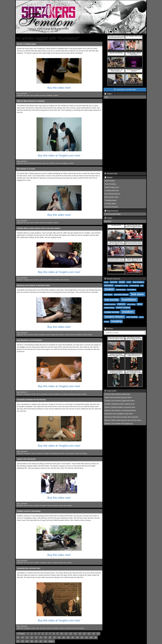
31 (73, 637)
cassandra (39, 453)
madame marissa (110, 304)
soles (28, 95)
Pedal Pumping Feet (112, 187)
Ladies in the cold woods (26, 459)
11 (66, 634)
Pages (108, 94)
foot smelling (83, 453)
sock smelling (132, 317)
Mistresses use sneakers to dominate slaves (33, 285)
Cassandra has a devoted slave (29, 568)
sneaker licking (109, 308)
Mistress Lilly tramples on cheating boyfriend (120, 410)
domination (109, 285)
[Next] (51, 641)
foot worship (44, 280)
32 (77, 637)
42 (41, 641)
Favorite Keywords (112, 279)
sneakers (84, 394)
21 (27, 637)
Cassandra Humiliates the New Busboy (31, 400)
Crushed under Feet (112, 191)
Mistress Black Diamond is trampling (31, 101)
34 (87, 637)
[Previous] (21, 634)
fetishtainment (121, 290)
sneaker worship (70, 335)
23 (36, 637)
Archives (109, 329)
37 (18, 641)
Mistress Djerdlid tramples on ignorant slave (120, 407)
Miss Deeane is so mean (26, 169)
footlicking (71, 394)
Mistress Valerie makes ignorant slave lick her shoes (123, 420)
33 (82, 637)
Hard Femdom (110, 181)
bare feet (43, 95)
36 (96, 637)
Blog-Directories (111, 211)
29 (64, 637)
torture (106, 322)
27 (55, 637)
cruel (129, 282)
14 (80, 634)
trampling (26, 280)
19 (18, 637)
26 (50, 637)
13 (75, 634)
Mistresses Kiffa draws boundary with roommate (121, 417)
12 (71, 634)
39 (27, 641)
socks (67, 453)
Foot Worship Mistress (112, 194)
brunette (50, 394)
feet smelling (54, 453)
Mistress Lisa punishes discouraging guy (119, 424)
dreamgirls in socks (121, 286)
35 (91, 637)
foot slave (37, 280)
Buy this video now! (59, 88)
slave (31, 280)
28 (59, 637)
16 (89, 634)
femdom (50, 280)
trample (90, 335)
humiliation (49, 95)
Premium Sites (111, 174)
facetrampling (134, 286)
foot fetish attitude (121, 295)
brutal (122, 282)
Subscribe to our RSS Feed (125, 90)
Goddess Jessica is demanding (29, 511)
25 (45, 637)
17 (93, 634)
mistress (56, 95)
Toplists (108, 218)
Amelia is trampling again (26, 44)
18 (98, 634)
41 (36, 641)
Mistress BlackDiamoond (31, 163)
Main (106, 97)
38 (23, 641)
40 (32, 641)
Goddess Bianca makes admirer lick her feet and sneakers (39, 228)
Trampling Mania (110, 200)
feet (25, 95)
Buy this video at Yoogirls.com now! (59, 155)
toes (32, 95)
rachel (38, 394)
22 (32, 637)
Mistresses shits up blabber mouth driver (119, 414)
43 (45, 641)
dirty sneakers (65, 280)
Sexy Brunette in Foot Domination (30, 340)
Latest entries (111, 391)
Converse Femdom (111, 207)
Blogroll (108, 177)
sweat (77, 453)
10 (62, 634)
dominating (44, 394)
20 (23, 637)
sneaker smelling (50, 335)
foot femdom (132, 290)
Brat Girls (108, 221)
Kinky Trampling (110, 184)
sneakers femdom (114, 317)
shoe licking (131, 304)
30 (68, 637)
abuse (106, 282)
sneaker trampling (39, 335)
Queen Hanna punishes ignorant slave (118, 397)
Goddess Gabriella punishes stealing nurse (120, 404)
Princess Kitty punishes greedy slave (117, 394)
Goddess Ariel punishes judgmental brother (120, 401)
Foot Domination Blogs (113, 214)
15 (84, 634)
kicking (85, 335)
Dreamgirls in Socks (29, 394)
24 (41, 637)
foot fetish (37, 95)
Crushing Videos (110, 204)
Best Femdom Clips (111, 197)
